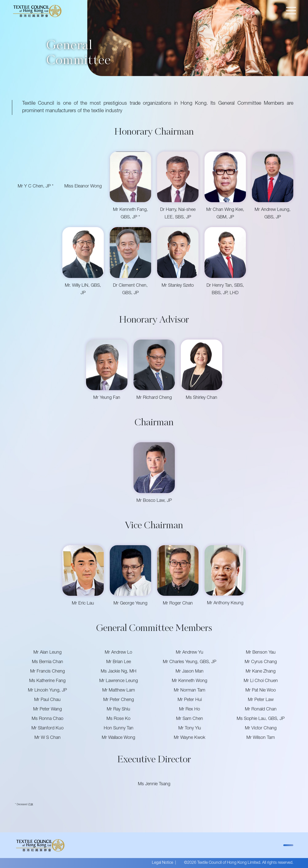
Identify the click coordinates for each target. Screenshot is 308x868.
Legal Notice (162, 863)
